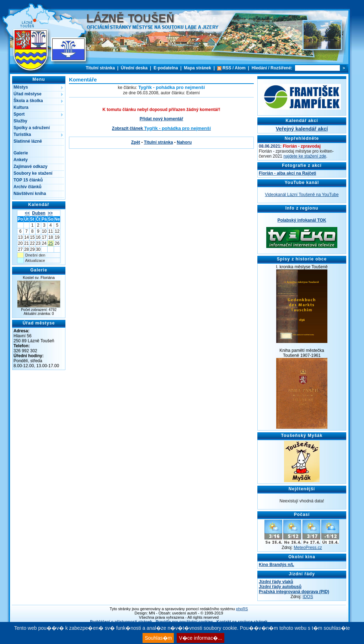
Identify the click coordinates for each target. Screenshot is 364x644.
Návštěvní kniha (30, 194)
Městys (21, 87)
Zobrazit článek (161, 128)
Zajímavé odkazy (30, 167)
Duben (39, 213)
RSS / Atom (234, 68)
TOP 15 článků (28, 180)
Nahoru (184, 142)
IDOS (308, 597)
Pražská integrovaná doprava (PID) (294, 592)
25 (51, 243)
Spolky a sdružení (32, 128)
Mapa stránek (197, 68)
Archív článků (28, 187)
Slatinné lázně (28, 141)
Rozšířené (281, 68)
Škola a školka (28, 101)
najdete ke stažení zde (305, 156)
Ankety (21, 160)
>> (50, 213)
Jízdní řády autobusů (280, 587)
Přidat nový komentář (162, 119)
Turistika (22, 134)
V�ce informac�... (200, 638)
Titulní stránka (100, 68)
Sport (19, 114)
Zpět (136, 142)
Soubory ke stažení (33, 173)
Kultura (21, 107)
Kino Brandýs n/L (276, 565)
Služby (20, 121)
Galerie (21, 153)
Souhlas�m (158, 638)
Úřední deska (134, 68)
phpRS (242, 609)
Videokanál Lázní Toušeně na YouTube (302, 195)
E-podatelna (166, 68)
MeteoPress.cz (308, 548)
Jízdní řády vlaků (276, 582)
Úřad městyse (28, 94)
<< (27, 213)
